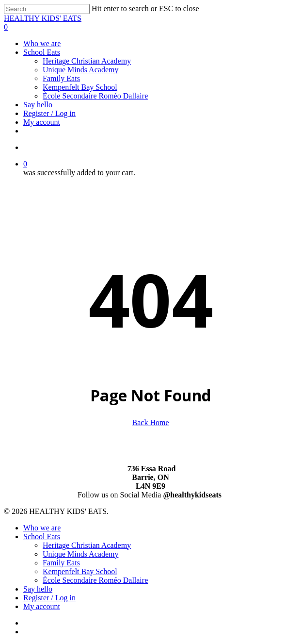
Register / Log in (49, 598)
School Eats (42, 537)
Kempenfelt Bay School (80, 571)
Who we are (42, 528)
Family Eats (61, 563)
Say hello (38, 589)
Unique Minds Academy (80, 554)
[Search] (47, 9)
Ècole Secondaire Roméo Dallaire (95, 580)
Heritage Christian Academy (87, 545)
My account (42, 606)
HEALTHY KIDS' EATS (43, 18)
